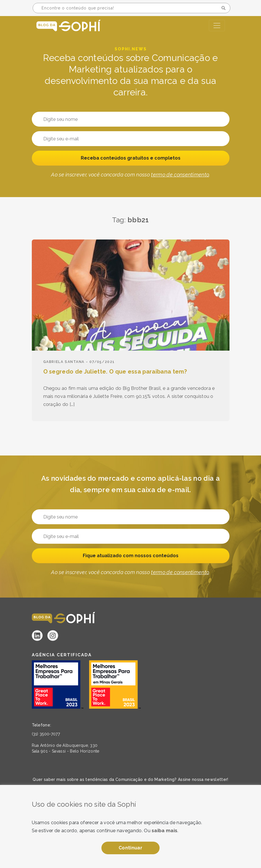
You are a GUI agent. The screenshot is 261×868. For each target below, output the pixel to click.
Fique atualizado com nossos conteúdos (131, 556)
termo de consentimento (180, 175)
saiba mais (164, 831)
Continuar (130, 848)
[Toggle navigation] (217, 25)
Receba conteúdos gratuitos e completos (131, 158)
